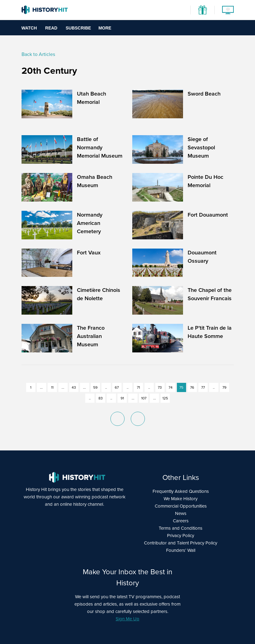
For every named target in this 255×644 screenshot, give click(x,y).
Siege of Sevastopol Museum (201, 147)
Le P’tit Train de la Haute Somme (210, 332)
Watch (29, 28)
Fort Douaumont (208, 215)
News (181, 513)
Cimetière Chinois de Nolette (99, 294)
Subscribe (78, 28)
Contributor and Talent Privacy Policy (181, 543)
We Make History (181, 499)
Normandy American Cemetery (90, 223)
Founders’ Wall (181, 550)
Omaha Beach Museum (95, 181)
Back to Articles (38, 54)
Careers (181, 521)
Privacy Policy (181, 536)
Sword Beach (204, 94)
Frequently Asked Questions (181, 491)
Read (51, 28)
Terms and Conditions (181, 528)
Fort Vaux (89, 253)
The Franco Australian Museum (91, 336)
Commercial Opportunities (181, 506)
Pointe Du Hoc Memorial (205, 181)
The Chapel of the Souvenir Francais (210, 294)
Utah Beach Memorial (92, 98)
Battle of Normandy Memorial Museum (100, 147)
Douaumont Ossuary (202, 257)
